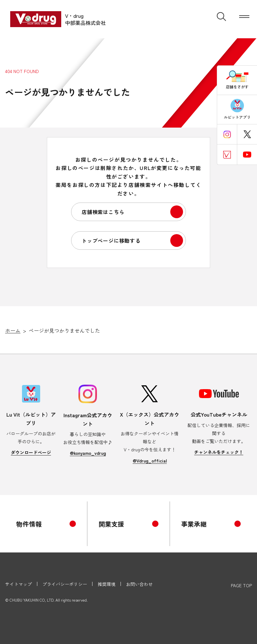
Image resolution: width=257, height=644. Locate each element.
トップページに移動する (111, 241)
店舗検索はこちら (103, 212)
